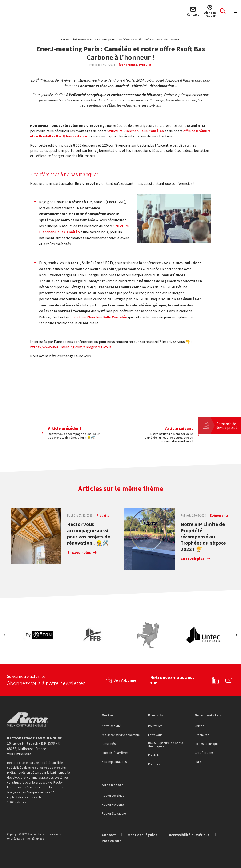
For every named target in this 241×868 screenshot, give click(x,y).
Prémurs (154, 763)
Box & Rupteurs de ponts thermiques (166, 743)
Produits (155, 713)
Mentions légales (142, 833)
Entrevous (155, 733)
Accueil (66, 39)
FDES (198, 760)
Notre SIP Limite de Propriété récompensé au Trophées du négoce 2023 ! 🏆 (203, 537)
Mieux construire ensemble (121, 733)
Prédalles (155, 754)
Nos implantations (114, 760)
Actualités (109, 742)
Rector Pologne (113, 803)
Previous (5, 635)
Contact (109, 833)
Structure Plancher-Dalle (136, 131)
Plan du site (112, 839)
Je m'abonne (125, 679)
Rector (108, 713)
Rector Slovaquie (114, 812)
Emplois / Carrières (115, 751)
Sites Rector (112, 783)
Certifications (204, 751)
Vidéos (199, 724)
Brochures (202, 733)
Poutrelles (155, 724)
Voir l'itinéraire (19, 752)
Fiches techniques (207, 742)
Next (236, 635)
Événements (81, 39)
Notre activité (111, 724)
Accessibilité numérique (189, 833)
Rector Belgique (113, 794)
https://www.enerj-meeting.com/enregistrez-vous (71, 347)
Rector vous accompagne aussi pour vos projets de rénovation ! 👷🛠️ (89, 534)
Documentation (208, 713)
